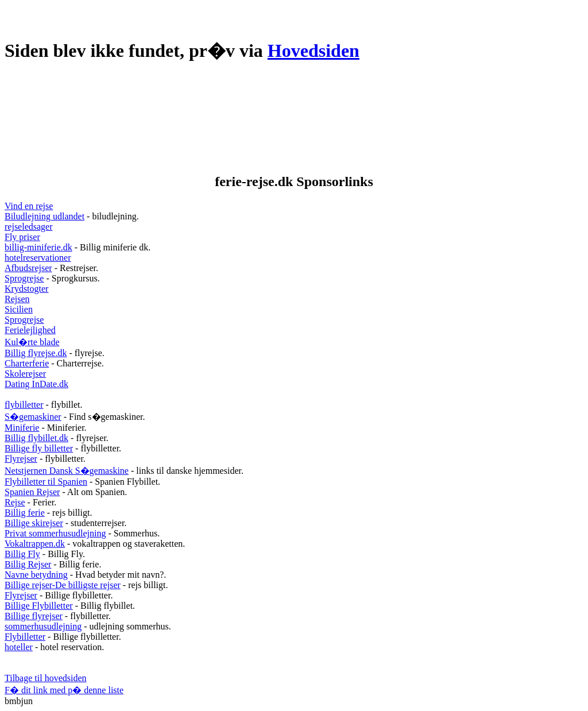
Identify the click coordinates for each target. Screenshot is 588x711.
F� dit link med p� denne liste (64, 690)
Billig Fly (22, 554)
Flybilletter (25, 637)
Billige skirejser (34, 523)
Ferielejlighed (30, 330)
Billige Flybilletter (39, 606)
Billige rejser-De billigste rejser (63, 585)
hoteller (19, 647)
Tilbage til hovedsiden (46, 678)
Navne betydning (36, 575)
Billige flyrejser (34, 616)
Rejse (15, 502)
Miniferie (22, 428)
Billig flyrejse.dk (36, 353)
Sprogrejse (24, 278)
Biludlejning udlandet (45, 216)
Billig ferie (25, 513)
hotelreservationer (38, 258)
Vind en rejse (29, 206)
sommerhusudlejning (43, 626)
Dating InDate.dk (36, 384)
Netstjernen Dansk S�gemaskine (67, 471)
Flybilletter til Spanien (46, 482)
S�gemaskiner (33, 417)
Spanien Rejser (32, 492)
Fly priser (22, 237)
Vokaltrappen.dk (35, 544)
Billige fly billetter (39, 448)
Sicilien (19, 309)
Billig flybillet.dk (36, 438)
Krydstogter (26, 289)
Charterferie (27, 363)
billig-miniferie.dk (38, 247)
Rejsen (17, 299)
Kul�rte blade (32, 342)
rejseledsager (29, 227)
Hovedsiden (314, 51)
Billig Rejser (28, 564)
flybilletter (24, 405)
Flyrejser (21, 459)
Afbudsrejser (28, 268)
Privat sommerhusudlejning (55, 533)
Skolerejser (25, 374)
